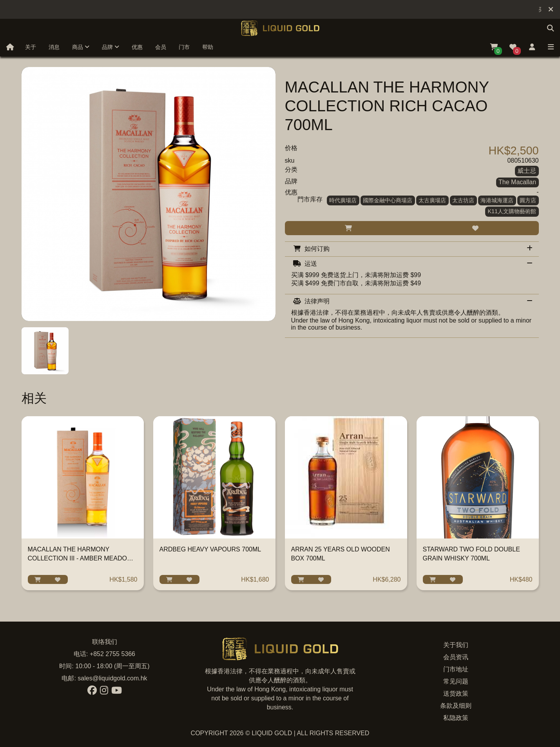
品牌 (111, 47)
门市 (184, 47)
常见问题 (456, 681)
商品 (81, 47)
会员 (161, 47)
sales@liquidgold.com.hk (112, 678)
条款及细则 (456, 706)
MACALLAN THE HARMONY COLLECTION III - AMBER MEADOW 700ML (80, 558)
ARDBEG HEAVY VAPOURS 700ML (210, 549)
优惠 (137, 47)
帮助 (208, 47)
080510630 (523, 160)
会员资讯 (456, 657)
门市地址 (456, 669)
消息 (54, 47)
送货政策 (456, 694)
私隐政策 (456, 718)
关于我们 (456, 645)
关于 (31, 47)
